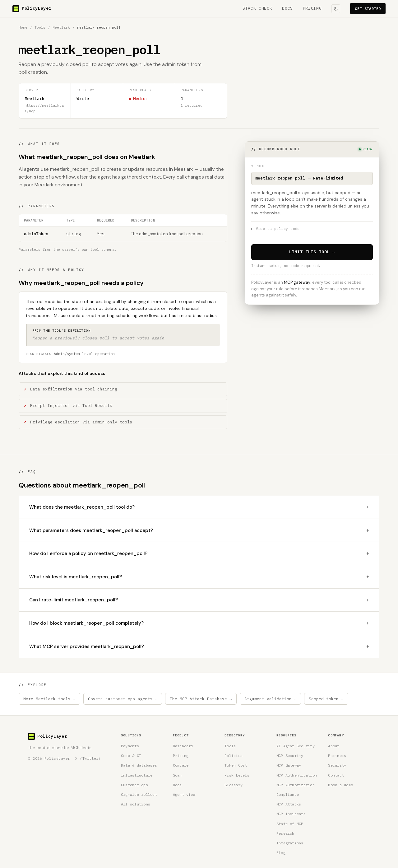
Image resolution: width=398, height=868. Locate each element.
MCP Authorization (296, 785)
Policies (234, 756)
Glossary (234, 785)
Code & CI (131, 756)
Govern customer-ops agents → (123, 699)
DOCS (287, 8)
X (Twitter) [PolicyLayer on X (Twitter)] (88, 758)
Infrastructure (137, 775)
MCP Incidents (291, 814)
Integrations (290, 843)
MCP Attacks (289, 804)
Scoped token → (326, 699)
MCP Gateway (289, 765)
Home (23, 27)
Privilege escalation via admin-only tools (81, 422)
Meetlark (61, 27)
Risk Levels (237, 775)
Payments (130, 746)
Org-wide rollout (139, 794)
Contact (336, 775)
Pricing (181, 756)
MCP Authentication (297, 775)
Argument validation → (271, 699)
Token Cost (236, 765)
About (334, 746)
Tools (40, 27)
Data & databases (139, 765)
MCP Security (290, 756)
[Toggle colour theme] (336, 9)
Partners (337, 756)
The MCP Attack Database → (201, 699)
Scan (177, 775)
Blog (281, 853)
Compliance (288, 794)
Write (83, 99)
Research (285, 833)
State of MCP (290, 824)
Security (337, 765)
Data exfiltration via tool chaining (74, 389)
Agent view (184, 794)
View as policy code (275, 229)
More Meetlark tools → (49, 699)
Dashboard (183, 746)
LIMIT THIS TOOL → (312, 252)
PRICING (312, 8)
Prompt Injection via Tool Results (71, 406)
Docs (177, 785)
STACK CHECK (257, 8)
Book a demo (340, 785)
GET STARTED (368, 9)
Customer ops (134, 785)
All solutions (136, 804)
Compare (181, 765)
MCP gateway (297, 282)
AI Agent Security (296, 746)
